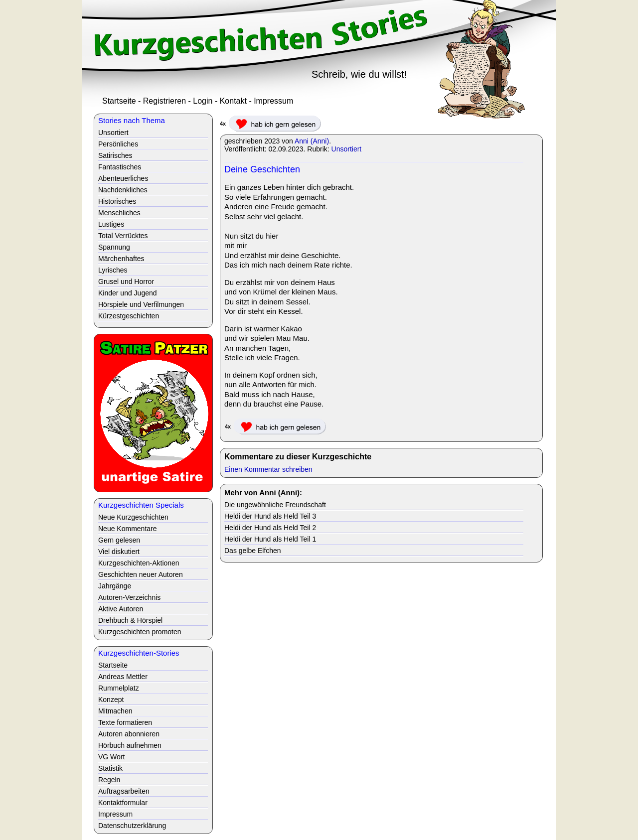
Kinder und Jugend (128, 293)
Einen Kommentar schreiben (268, 469)
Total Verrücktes (123, 236)
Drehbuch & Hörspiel (130, 620)
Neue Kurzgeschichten (133, 517)
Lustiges (111, 224)
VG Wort (111, 757)
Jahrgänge (115, 586)
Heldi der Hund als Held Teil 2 (270, 528)
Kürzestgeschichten (129, 316)
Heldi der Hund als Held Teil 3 (270, 516)
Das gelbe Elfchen (253, 551)
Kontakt (233, 101)
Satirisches (115, 155)
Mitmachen (115, 711)
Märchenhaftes (121, 259)
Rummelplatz (119, 688)
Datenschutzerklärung (132, 826)
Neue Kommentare (128, 529)
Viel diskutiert (119, 552)
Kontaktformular (123, 803)
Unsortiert (347, 149)
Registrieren (164, 101)
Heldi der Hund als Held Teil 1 (270, 539)
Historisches (117, 201)
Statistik (110, 768)
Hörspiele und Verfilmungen (141, 304)
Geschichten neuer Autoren (141, 574)
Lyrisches (113, 270)
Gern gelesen (119, 540)
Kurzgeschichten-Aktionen (139, 563)
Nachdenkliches (123, 190)
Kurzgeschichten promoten (140, 632)
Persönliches (118, 144)
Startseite (119, 101)
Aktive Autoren (121, 609)
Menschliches (119, 213)
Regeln (109, 780)
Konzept (111, 700)
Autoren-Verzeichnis (129, 597)
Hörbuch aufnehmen (130, 745)
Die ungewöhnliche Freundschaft (275, 505)
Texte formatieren (125, 722)
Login (203, 101)
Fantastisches (120, 167)
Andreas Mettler (123, 677)
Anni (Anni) (312, 141)
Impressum (273, 101)
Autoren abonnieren (129, 734)
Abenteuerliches (123, 178)
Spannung (114, 247)
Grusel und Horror (126, 281)
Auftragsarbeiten (124, 791)
